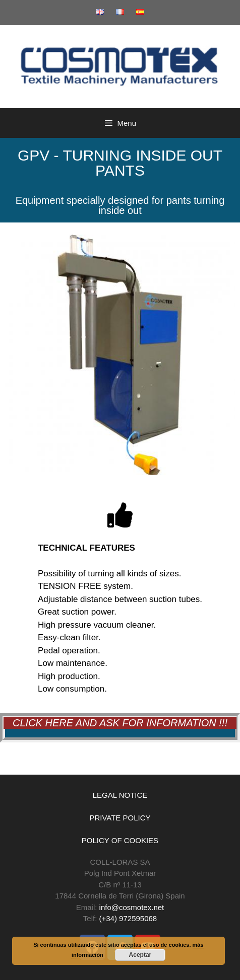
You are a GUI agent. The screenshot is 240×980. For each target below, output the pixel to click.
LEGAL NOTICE (120, 795)
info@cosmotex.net (132, 907)
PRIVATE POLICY (120, 818)
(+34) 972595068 (128, 918)
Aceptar (140, 955)
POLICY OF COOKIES (120, 840)
